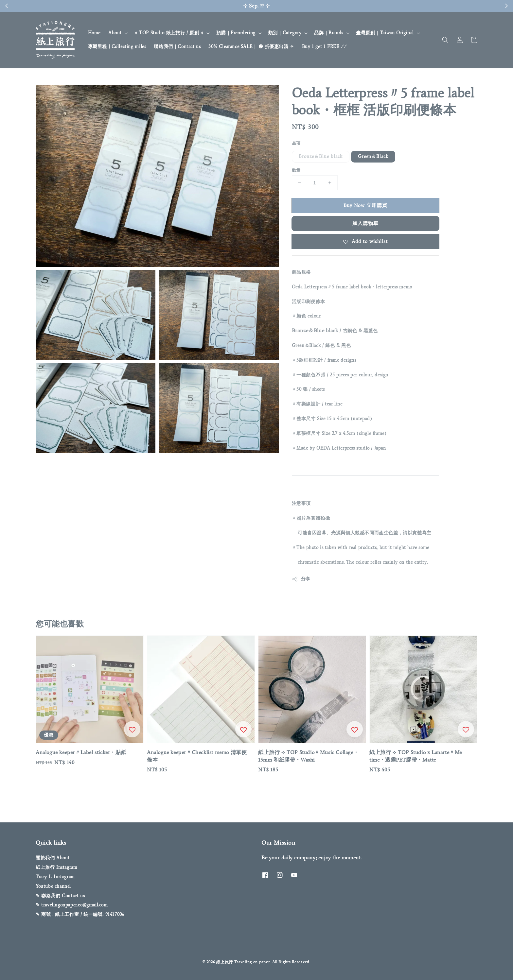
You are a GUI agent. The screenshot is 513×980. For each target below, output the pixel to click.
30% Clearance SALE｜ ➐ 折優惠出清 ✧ (251, 47)
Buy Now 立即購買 (365, 205)
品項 (296, 143)
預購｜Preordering (236, 33)
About (115, 33)
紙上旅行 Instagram (56, 867)
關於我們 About (53, 858)
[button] (445, 40)
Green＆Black (373, 156)
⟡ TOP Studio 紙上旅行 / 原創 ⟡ (169, 33)
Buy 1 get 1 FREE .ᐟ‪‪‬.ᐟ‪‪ (325, 47)
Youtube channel (53, 886)
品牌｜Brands (328, 33)
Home (94, 33)
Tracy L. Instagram (55, 877)
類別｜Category (285, 33)
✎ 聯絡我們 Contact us (60, 896)
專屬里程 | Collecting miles (117, 47)
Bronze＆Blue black (321, 156)
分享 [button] (301, 579)
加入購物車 (365, 223)
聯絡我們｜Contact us (177, 47)
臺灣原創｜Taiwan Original (385, 33)
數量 (296, 170)
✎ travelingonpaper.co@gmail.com (72, 905)
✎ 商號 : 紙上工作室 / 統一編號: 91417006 (80, 914)
